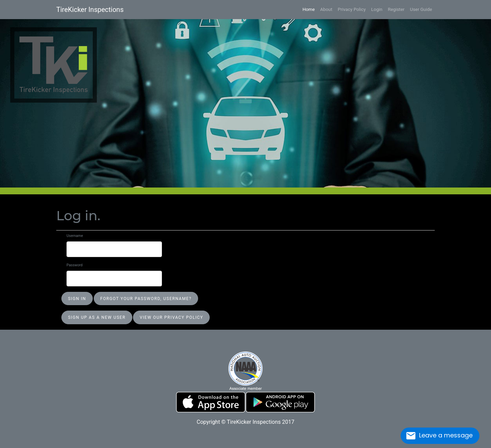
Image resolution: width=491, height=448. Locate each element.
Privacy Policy (352, 9)
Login (377, 9)
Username (75, 236)
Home (309, 9)
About (326, 9)
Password (75, 265)
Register (396, 9)
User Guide (421, 9)
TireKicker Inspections (90, 10)
